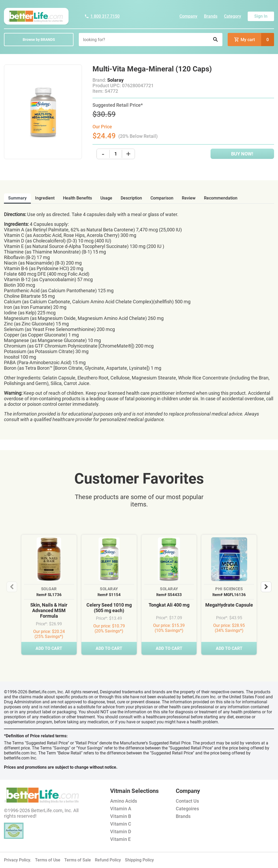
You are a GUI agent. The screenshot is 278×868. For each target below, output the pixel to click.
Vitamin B (121, 816)
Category (233, 16)
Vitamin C (121, 824)
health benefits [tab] (77, 198)
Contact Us (187, 801)
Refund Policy (108, 860)
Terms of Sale (78, 860)
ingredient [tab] (45, 198)
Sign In (261, 16)
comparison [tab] (162, 198)
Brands (211, 16)
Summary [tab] (17, 198)
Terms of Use (48, 860)
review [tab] (189, 198)
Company (188, 16)
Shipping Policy (139, 860)
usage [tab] (106, 198)
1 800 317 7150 (102, 16)
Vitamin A (121, 809)
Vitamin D (121, 832)
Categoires (187, 809)
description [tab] (131, 198)
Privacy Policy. (18, 860)
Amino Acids (124, 801)
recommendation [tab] (221, 198)
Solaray (115, 80)
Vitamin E (120, 839)
